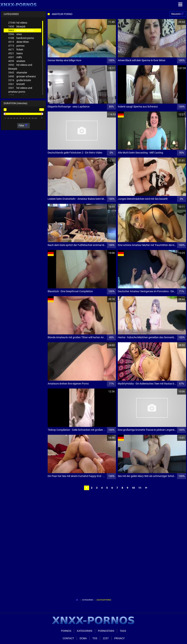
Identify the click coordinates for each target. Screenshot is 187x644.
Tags (123, 631)
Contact (68, 638)
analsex (17, 61)
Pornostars (106, 631)
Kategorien (88, 600)
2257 (106, 638)
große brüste (20, 80)
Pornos (66, 631)
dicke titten (19, 42)
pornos (16, 46)
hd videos (18, 23)
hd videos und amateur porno (20, 90)
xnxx (15, 34)
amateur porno (21, 30)
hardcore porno (21, 38)
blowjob (17, 27)
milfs (15, 57)
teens (15, 53)
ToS (95, 638)
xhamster (18, 73)
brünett (17, 84)
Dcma (83, 638)
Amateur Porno (104, 600)
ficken (16, 50)
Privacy (119, 638)
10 (133, 488)
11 (140, 488)
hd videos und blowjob (20, 67)
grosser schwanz (22, 76)
